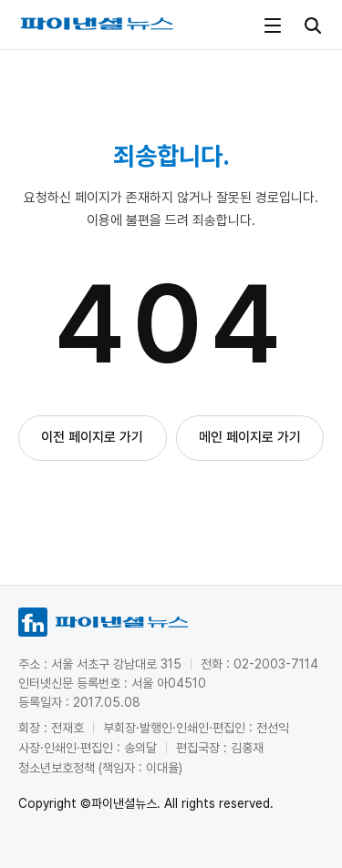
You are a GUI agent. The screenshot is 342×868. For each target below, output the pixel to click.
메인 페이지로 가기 (250, 437)
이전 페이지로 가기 (92, 437)
